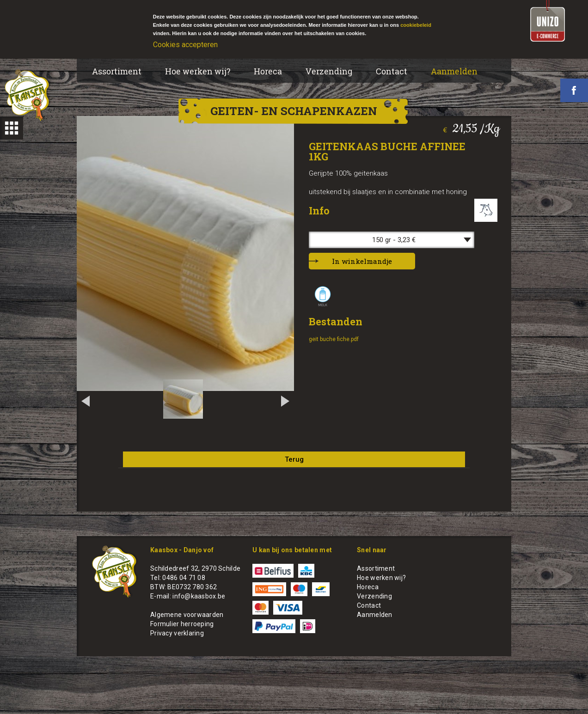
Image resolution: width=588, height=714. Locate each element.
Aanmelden (454, 71)
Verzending (329, 71)
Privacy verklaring (177, 633)
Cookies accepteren (185, 45)
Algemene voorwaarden (187, 615)
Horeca (268, 71)
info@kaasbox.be (199, 596)
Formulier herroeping (182, 624)
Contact (392, 71)
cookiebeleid (416, 25)
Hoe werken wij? (198, 71)
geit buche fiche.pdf (334, 339)
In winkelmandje (362, 261)
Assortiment (117, 71)
